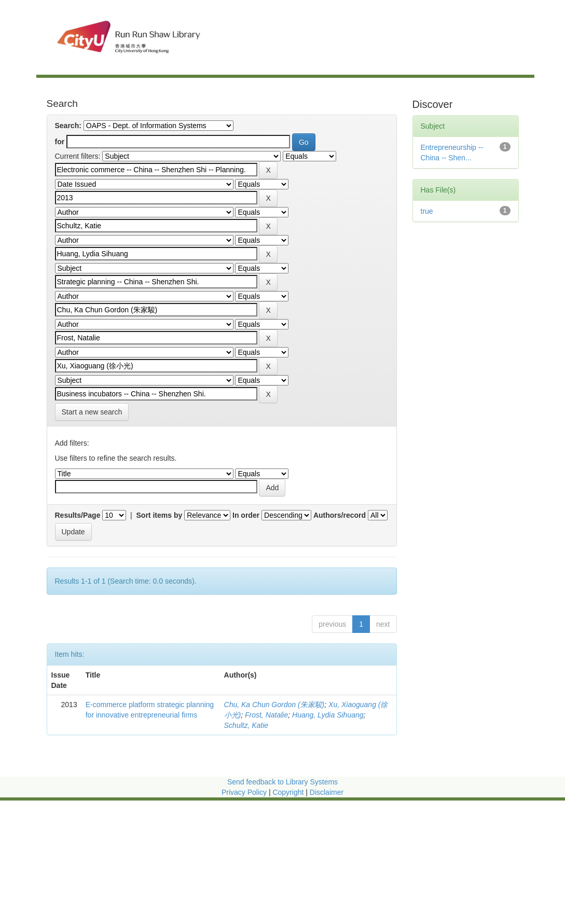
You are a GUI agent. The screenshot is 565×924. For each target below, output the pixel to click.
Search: (68, 126)
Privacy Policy (244, 792)
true (427, 211)
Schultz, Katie (246, 725)
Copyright (289, 792)
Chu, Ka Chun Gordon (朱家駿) (274, 705)
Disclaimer (327, 792)
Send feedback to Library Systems (282, 782)
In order (246, 515)
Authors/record (340, 515)
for (60, 142)
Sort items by (160, 515)
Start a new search (92, 412)
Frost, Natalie (266, 715)
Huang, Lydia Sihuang (328, 715)
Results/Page (78, 515)
